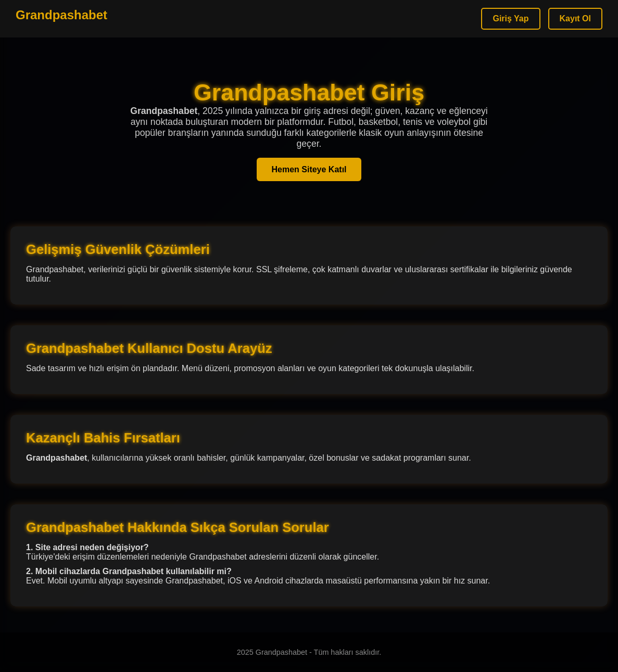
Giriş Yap (510, 18)
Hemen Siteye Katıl (309, 169)
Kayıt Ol (575, 18)
